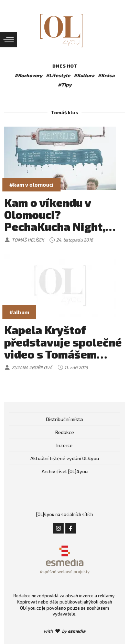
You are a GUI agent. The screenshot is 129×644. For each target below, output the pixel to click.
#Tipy (65, 85)
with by (64, 631)
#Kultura (84, 75)
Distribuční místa (64, 419)
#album (19, 312)
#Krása (106, 75)
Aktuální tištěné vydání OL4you (65, 458)
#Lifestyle (58, 75)
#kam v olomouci (31, 184)
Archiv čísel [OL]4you (65, 471)
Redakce (65, 432)
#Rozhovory (28, 75)
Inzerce (64, 445)
